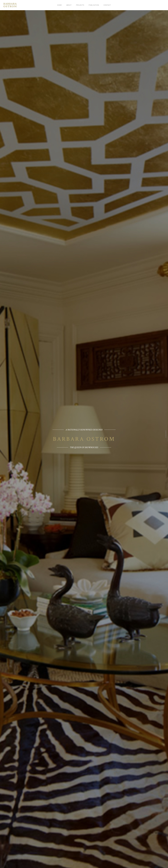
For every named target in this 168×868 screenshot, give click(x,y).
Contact (107, 5)
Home (59, 5)
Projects (80, 5)
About (69, 5)
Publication (94, 5)
